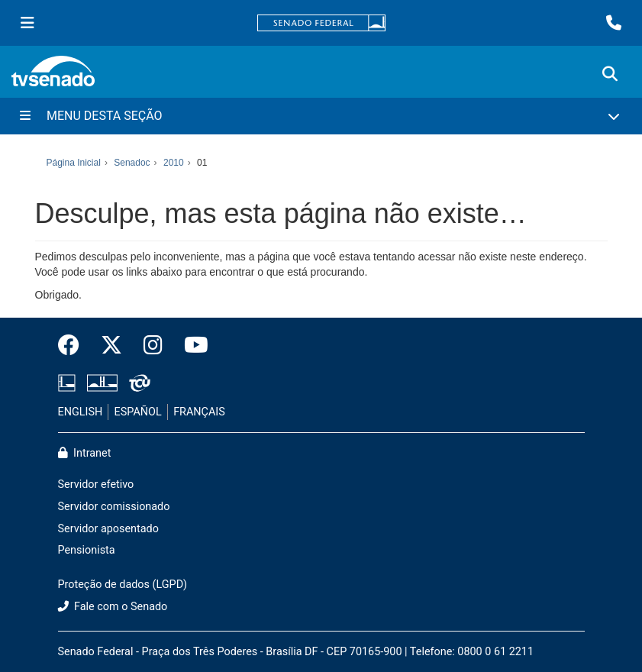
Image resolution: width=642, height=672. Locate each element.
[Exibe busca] (610, 74)
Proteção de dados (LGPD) (123, 585)
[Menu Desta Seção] (321, 116)
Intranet (85, 453)
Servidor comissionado (114, 507)
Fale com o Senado (113, 607)
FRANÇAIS (199, 412)
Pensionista (87, 550)
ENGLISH (81, 412)
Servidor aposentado (108, 529)
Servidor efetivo (96, 485)
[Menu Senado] (27, 23)
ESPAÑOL (138, 412)
